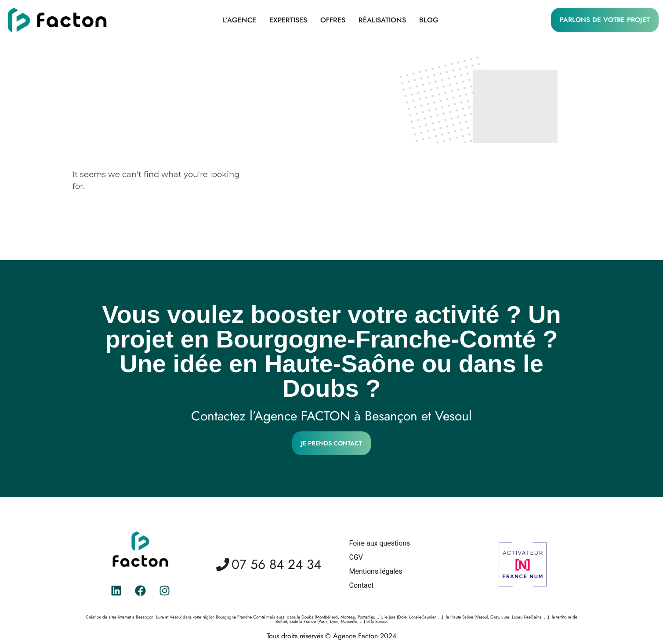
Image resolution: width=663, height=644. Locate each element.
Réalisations (382, 20)
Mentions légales (376, 571)
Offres (333, 20)
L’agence (239, 20)
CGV (356, 557)
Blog (429, 20)
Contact (362, 585)
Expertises (288, 20)
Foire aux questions (380, 543)
